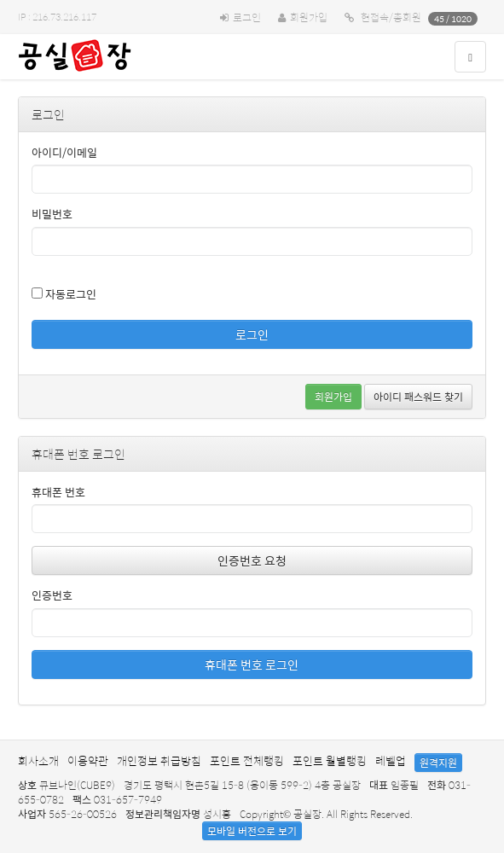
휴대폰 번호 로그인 (252, 664)
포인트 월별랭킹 (330, 760)
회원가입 (309, 17)
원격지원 (438, 763)
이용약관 (88, 760)
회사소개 (38, 760)
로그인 (247, 17)
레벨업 (391, 760)
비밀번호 (52, 215)
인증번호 (52, 596)
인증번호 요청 (252, 560)
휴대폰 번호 (58, 493)
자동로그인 (64, 294)
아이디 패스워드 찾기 (418, 397)
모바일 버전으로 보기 (252, 831)
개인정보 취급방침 (159, 760)
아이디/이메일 (64, 153)
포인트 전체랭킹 (247, 760)
